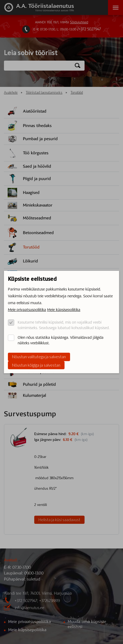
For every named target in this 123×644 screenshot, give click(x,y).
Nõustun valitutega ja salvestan (39, 357)
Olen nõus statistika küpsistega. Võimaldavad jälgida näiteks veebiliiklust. (61, 340)
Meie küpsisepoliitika (64, 310)
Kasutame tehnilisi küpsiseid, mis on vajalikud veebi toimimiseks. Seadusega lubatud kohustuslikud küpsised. (64, 325)
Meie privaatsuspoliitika (27, 310)
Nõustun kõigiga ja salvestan (36, 365)
